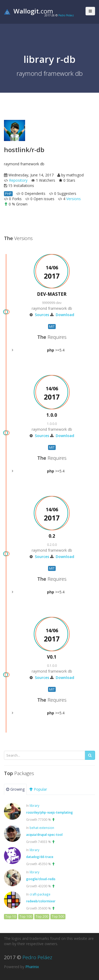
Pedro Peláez (66, 15)
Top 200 (42, 916)
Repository (18, 180)
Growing (15, 789)
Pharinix (32, 967)
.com (29, 11)
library (34, 805)
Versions (74, 199)
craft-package (40, 894)
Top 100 (26, 916)
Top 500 (58, 916)
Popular (38, 789)
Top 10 (11, 916)
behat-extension (42, 828)
